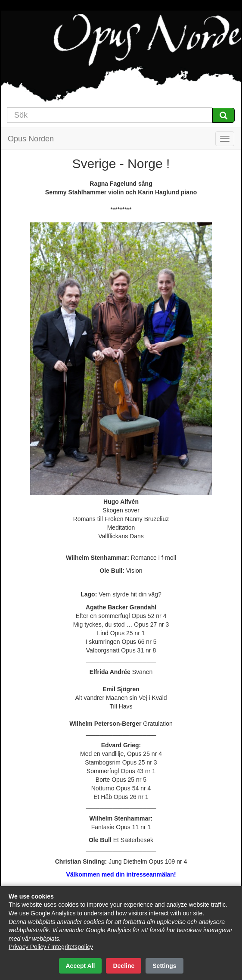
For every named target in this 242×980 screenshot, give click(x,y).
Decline (124, 966)
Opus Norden (31, 139)
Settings (164, 966)
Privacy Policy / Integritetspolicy (51, 947)
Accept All (81, 966)
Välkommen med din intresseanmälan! (121, 874)
